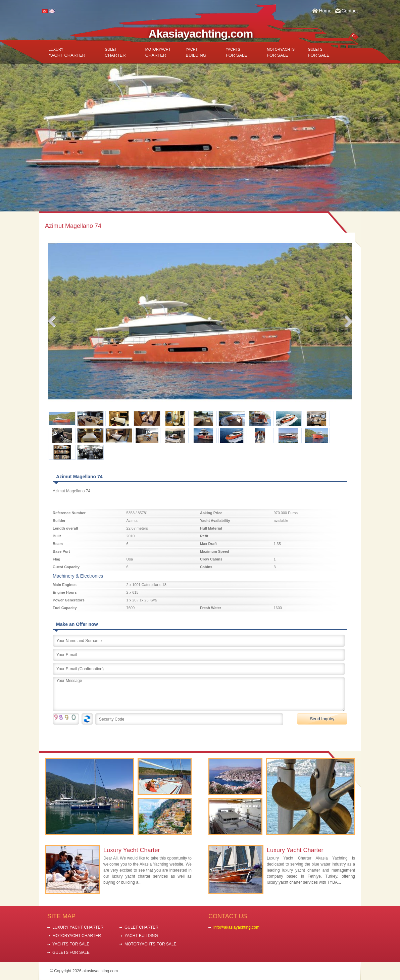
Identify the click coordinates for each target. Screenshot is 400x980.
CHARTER (115, 53)
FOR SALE (237, 53)
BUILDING (196, 53)
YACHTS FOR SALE (71, 944)
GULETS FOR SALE (71, 952)
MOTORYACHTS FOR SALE (151, 944)
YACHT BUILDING (141, 936)
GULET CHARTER (141, 927)
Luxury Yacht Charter (132, 850)
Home (325, 11)
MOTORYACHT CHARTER (77, 936)
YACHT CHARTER (67, 53)
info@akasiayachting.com (236, 927)
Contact (350, 11)
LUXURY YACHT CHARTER (78, 927)
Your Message (199, 694)
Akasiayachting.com (201, 34)
